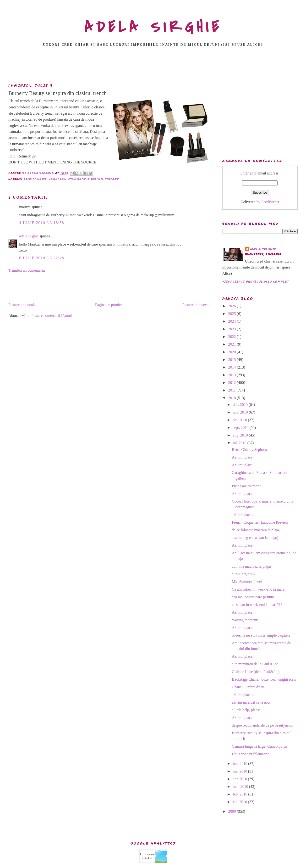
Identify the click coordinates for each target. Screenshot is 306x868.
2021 (233, 344)
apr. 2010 (240, 779)
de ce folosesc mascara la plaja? (256, 530)
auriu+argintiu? (244, 574)
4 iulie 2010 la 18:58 (42, 223)
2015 (233, 360)
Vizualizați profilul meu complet (256, 282)
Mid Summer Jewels (248, 582)
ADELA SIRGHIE (153, 27)
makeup (112, 179)
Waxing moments (245, 620)
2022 (233, 337)
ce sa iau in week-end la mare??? (257, 605)
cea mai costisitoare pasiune (253, 597)
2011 (232, 390)
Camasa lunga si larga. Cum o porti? (260, 746)
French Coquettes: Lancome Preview (260, 522)
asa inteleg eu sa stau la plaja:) (255, 538)
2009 (233, 811)
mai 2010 (240, 771)
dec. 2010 (241, 405)
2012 (233, 383)
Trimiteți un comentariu (27, 270)
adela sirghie (29, 236)
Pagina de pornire (109, 305)
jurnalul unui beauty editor (76, 179)
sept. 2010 (241, 428)
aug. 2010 (241, 435)
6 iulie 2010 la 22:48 (42, 258)
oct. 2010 (240, 420)
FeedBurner (270, 202)
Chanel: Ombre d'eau (248, 687)
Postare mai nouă (22, 305)
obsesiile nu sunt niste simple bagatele (261, 635)
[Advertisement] (153, 66)
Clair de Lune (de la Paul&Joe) (256, 672)
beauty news (35, 179)
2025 (233, 314)
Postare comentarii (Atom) (52, 316)
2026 (233, 306)
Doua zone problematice (251, 754)
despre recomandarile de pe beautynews (262, 725)
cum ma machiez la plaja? (252, 566)
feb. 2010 (240, 794)
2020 (233, 352)
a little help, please (246, 710)
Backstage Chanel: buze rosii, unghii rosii (264, 679)
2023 (233, 329)
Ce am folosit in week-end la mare (258, 589)
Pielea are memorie (247, 486)
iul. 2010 (240, 443)
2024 (233, 321)
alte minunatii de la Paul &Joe (255, 664)
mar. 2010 (241, 787)
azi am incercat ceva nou (251, 702)
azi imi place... (243, 515)
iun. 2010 (240, 764)
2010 (233, 398)
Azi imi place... (244, 457)
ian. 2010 (240, 802)
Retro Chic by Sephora (249, 450)
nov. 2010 (241, 412)
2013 (233, 375)
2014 (233, 367)
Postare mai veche (196, 305)
